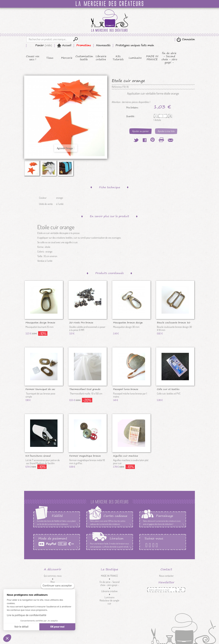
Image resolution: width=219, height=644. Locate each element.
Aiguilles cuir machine (126, 456)
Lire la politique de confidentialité (27, 615)
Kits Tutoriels (118, 58)
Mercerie (67, 58)
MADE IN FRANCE (152, 58)
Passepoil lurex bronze (126, 389)
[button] (7, 638)
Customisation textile (84, 58)
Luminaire (135, 58)
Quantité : (131, 116)
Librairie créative (101, 58)
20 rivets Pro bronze (81, 322)
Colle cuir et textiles (168, 389)
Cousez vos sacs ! (33, 58)
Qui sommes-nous (53, 576)
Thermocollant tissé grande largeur (85, 389)
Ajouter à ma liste (166, 131)
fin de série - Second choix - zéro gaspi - (169, 58)
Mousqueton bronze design (128, 322)
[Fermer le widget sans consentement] (58, 586)
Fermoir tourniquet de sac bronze (40, 389)
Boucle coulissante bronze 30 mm (174, 322)
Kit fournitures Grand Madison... (38, 456)
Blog (53, 582)
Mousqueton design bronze (40, 322)
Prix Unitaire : (132, 108)
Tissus (50, 58)
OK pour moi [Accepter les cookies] (57, 627)
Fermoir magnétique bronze (85, 456)
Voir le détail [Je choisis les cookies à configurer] (21, 627)
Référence (117, 87)
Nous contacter (166, 576)
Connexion (188, 39)
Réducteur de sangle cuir (121, 602)
